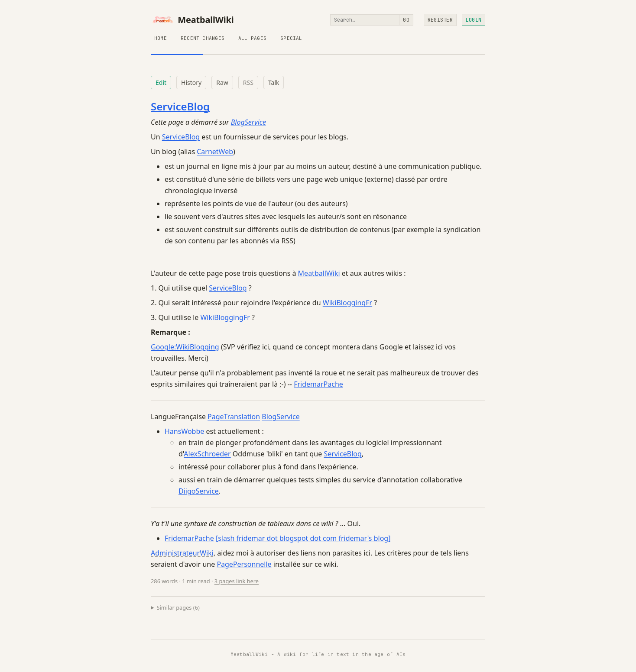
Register (440, 20)
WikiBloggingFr (347, 303)
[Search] (365, 20)
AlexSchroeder (207, 454)
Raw (222, 82)
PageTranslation (234, 417)
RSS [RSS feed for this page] (248, 82)
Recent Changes (203, 38)
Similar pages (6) (178, 607)
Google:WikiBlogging (185, 347)
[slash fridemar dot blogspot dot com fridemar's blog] (303, 538)
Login (474, 20)
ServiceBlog (180, 106)
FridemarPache (318, 384)
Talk (274, 82)
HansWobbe (184, 431)
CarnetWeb (215, 152)
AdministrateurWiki (182, 553)
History (191, 82)
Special (291, 38)
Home (161, 38)
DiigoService (199, 491)
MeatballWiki (192, 20)
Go (406, 20)
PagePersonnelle (244, 564)
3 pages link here (237, 581)
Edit (161, 82)
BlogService (248, 122)
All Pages (252, 38)
